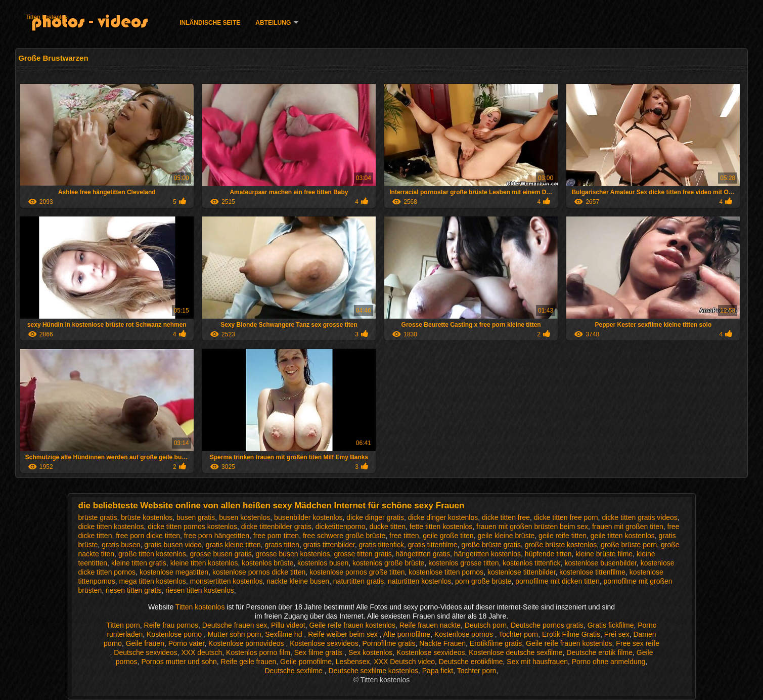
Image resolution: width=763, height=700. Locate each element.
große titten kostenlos (152, 554)
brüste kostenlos (147, 517)
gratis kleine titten (233, 545)
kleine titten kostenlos (204, 563)
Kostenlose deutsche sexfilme (515, 652)
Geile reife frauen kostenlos (352, 625)
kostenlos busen (323, 563)
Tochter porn (518, 634)
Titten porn (123, 625)
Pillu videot (288, 625)
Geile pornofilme (306, 662)
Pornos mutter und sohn (179, 662)
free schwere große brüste (344, 536)
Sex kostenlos (370, 652)
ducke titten (387, 527)
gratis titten (282, 545)
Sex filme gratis (320, 652)
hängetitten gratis (423, 554)
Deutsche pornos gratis (547, 625)
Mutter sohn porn (235, 634)
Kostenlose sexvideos (324, 643)
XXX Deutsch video (404, 662)
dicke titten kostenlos (111, 527)
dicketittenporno (341, 527)
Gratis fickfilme (611, 625)
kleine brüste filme (604, 554)
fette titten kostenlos (441, 527)
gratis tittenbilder (329, 545)
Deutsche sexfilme (295, 671)
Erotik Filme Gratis (571, 634)
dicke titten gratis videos (639, 517)
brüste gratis (98, 517)
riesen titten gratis (134, 590)
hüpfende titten (548, 554)
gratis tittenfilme (433, 545)
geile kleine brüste (506, 536)
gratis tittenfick (381, 545)
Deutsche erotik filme (599, 652)
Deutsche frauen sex (235, 625)
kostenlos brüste (267, 563)
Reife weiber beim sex (344, 634)
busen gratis (196, 517)
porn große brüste (483, 581)
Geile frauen (145, 643)
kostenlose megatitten (174, 572)
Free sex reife (638, 643)
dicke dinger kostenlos (443, 517)
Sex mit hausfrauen (537, 662)
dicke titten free (506, 517)
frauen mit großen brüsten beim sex (532, 527)
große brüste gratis (491, 545)
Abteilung (273, 23)
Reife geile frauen (249, 662)
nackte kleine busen (298, 581)
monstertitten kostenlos (227, 581)
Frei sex (617, 634)
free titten (404, 536)
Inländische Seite (210, 23)
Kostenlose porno (175, 634)
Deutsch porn (486, 625)
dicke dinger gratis (375, 517)
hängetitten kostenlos (487, 554)
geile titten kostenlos (623, 536)
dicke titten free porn (566, 517)
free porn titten (276, 536)
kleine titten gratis (139, 563)
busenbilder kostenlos (308, 517)
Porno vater (187, 643)
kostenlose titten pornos (446, 572)
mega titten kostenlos (152, 581)
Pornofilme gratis (389, 643)
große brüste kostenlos (561, 545)
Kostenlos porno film (258, 652)
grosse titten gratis (363, 554)
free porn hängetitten (217, 536)
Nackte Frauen (442, 643)
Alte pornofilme (407, 634)
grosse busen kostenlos (293, 554)
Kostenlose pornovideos (247, 643)
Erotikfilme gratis (496, 643)
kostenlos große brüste (388, 563)
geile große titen (448, 536)
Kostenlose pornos (465, 634)
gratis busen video (173, 545)
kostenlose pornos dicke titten (259, 572)
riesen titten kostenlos (199, 590)
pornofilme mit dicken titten (557, 581)
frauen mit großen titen (628, 527)
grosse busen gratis (221, 554)
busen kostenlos (244, 517)
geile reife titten (563, 536)
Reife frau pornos (171, 625)
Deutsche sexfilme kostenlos (373, 671)
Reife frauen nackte (430, 625)
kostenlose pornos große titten (357, 572)
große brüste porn (629, 545)
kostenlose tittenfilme (592, 572)
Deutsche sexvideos (145, 652)
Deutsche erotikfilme (471, 662)
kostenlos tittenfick (531, 563)
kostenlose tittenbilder (522, 572)
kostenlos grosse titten (463, 563)
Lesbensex (353, 662)
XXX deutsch (201, 652)
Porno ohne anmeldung (609, 662)
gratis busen (121, 545)
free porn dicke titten (148, 536)
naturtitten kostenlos (419, 581)
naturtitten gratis (358, 581)
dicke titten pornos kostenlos (192, 527)
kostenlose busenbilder (600, 563)
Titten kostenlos (47, 17)
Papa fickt (438, 671)
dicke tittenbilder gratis (276, 527)
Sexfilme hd (284, 634)
